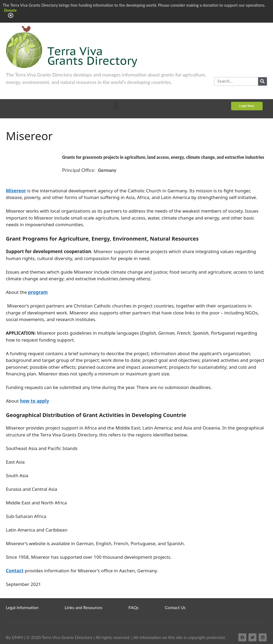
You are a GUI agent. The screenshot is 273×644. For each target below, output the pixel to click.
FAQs (134, 607)
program (38, 292)
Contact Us (175, 607)
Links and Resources (84, 607)
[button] (116, 106)
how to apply (35, 401)
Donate (10, 10)
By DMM (14, 637)
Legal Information (22, 607)
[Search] (262, 81)
